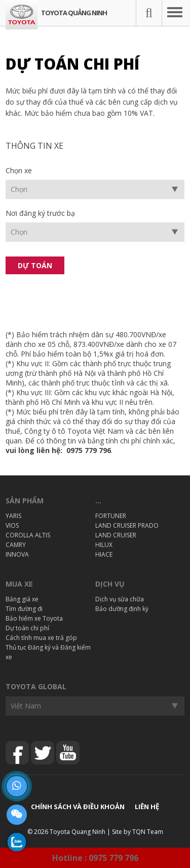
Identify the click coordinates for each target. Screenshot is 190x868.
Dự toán (35, 265)
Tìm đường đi (24, 609)
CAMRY (16, 545)
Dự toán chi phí (27, 628)
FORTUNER (111, 516)
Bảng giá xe (22, 599)
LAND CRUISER (116, 535)
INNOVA (17, 554)
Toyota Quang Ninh (78, 832)
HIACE (104, 554)
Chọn (19, 189)
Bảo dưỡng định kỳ (122, 609)
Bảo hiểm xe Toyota (34, 618)
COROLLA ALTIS (28, 535)
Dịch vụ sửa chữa (120, 599)
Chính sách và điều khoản (78, 807)
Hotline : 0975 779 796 (95, 858)
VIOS (12, 525)
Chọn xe (19, 170)
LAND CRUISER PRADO (127, 525)
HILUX (104, 545)
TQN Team (148, 832)
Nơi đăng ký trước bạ (40, 213)
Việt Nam (26, 706)
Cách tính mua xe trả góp (41, 638)
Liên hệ (147, 807)
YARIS (13, 516)
